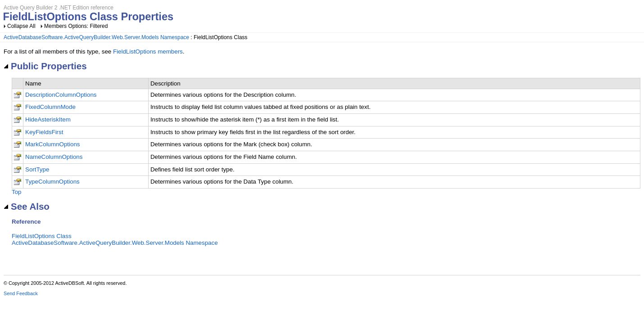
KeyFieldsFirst (44, 132)
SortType (37, 169)
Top (17, 192)
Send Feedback (21, 293)
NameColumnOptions (54, 157)
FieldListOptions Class (42, 236)
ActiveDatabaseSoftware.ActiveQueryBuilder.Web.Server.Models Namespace (96, 37)
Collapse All (21, 26)
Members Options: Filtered (76, 26)
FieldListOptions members (148, 52)
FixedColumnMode (50, 107)
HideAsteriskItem (48, 119)
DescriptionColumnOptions (61, 95)
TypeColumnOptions (52, 182)
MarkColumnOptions (52, 144)
